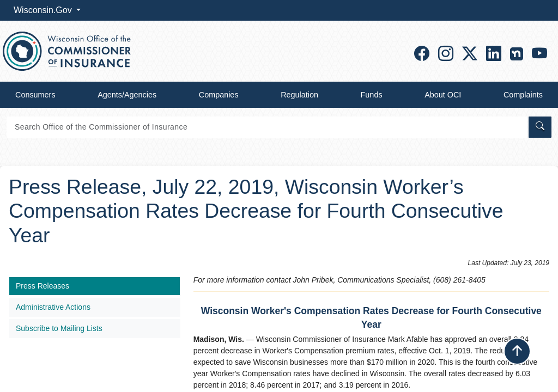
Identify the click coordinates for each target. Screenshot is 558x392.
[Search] (267, 127)
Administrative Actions (53, 307)
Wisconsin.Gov (44, 10)
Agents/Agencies (127, 95)
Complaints (523, 95)
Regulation (299, 95)
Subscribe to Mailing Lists (59, 328)
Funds (372, 95)
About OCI (443, 95)
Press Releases (43, 286)
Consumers (35, 95)
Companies (219, 95)
